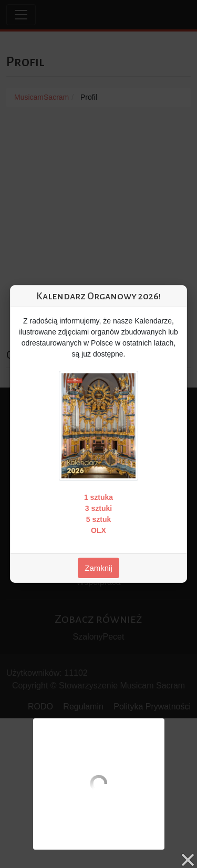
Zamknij (98, 568)
